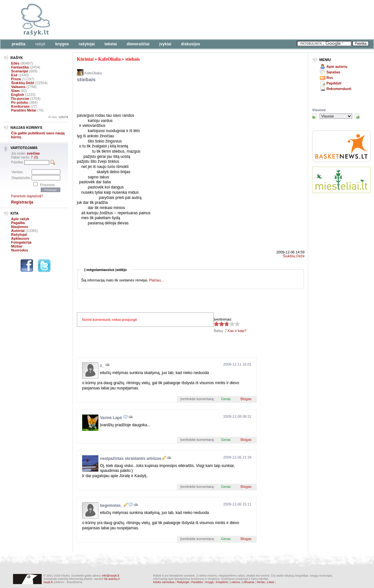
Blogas (246, 399)
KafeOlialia (109, 59)
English (18, 95)
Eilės (15, 63)
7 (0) (35, 157)
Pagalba (18, 223)
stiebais (133, 59)
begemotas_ (111, 505)
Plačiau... (156, 280)
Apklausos (20, 238)
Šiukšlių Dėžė (23, 83)
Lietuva (235, 582)
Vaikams (18, 87)
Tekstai (111, 44)
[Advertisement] (200, 20)
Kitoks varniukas (164, 582)
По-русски (20, 98)
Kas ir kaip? (237, 331)
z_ (102, 366)
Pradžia (19, 44)
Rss (330, 78)
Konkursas (20, 106)
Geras (226, 399)
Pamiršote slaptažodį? (27, 196)
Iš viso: (58, 117)
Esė (14, 75)
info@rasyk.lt (110, 576)
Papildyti (334, 83)
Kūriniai (85, 59)
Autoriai (18, 231)
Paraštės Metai (24, 110)
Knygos (62, 44)
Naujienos (20, 227)
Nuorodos (20, 250)
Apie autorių (337, 67)
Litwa (271, 582)
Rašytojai (86, 44)
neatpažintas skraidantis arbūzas (131, 459)
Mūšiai (17, 246)
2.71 (216, 324)
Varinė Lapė (111, 418)
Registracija (22, 202)
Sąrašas (333, 72)
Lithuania (248, 582)
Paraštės (197, 582)
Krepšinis (222, 582)
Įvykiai (165, 44)
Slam (15, 91)
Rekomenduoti (339, 89)
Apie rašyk (20, 219)
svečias (33, 153)
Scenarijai (20, 71)
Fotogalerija (21, 242)
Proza (16, 79)
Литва (261, 582)
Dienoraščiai (138, 44)
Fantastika (20, 67)
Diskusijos (191, 44)
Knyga (209, 582)
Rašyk (40, 44)
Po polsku (20, 102)
